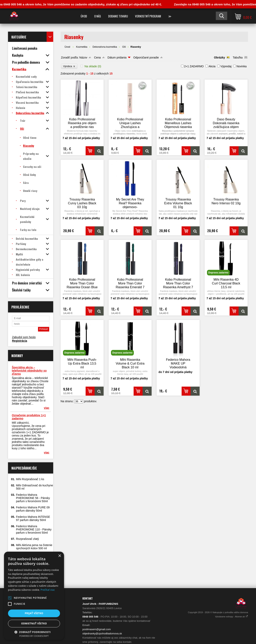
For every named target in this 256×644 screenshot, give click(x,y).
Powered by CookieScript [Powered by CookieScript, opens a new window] (34, 636)
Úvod (84, 16)
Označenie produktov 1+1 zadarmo (29, 417)
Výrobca (69, 66)
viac (46, 408)
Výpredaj (226, 66)
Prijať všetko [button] (34, 613)
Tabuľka (238, 57)
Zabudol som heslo (24, 337)
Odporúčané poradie (146, 57)
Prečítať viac (48, 590)
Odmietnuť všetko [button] (34, 623)
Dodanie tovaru (118, 16)
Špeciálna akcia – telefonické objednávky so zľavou (29, 371)
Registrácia (19, 341)
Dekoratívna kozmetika (105, 47)
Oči (124, 47)
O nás (98, 16)
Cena (97, 57)
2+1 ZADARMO (194, 66)
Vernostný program (148, 16)
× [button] (59, 556)
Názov (83, 57)
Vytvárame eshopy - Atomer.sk (231, 617)
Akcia (212, 66)
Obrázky (219, 57)
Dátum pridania (117, 57)
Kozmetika (82, 47)
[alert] (34, 596)
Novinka (241, 66)
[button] (10, 598)
